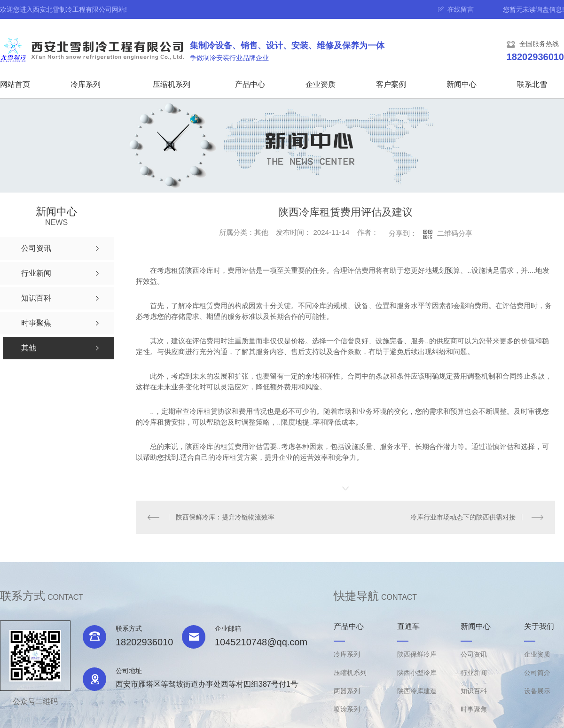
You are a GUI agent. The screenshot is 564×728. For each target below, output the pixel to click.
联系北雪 (532, 84)
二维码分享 (455, 233)
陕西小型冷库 (417, 673)
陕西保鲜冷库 (417, 654)
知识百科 (474, 691)
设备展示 (537, 691)
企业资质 (321, 84)
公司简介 (537, 673)
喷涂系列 (347, 709)
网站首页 (15, 84)
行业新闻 (474, 673)
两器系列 (347, 691)
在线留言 (461, 9)
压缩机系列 (172, 84)
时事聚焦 (474, 709)
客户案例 (391, 84)
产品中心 (250, 84)
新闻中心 (462, 84)
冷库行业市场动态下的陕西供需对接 (463, 517)
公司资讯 (474, 654)
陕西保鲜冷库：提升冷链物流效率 (225, 517)
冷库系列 (86, 84)
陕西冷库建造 (417, 691)
